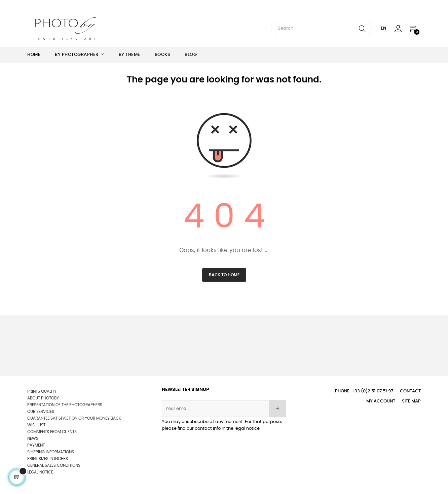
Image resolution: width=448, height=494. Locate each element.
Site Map (411, 401)
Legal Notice (40, 472)
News (33, 438)
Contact (410, 391)
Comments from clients (52, 432)
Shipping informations (51, 452)
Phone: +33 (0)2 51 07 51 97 (364, 391)
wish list (36, 425)
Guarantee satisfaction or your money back (74, 418)
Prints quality (42, 391)
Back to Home (224, 275)
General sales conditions (54, 465)
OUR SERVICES (41, 412)
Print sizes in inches (48, 459)
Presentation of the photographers (65, 405)
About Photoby (43, 398)
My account (381, 401)
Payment (36, 445)
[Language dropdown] (384, 29)
